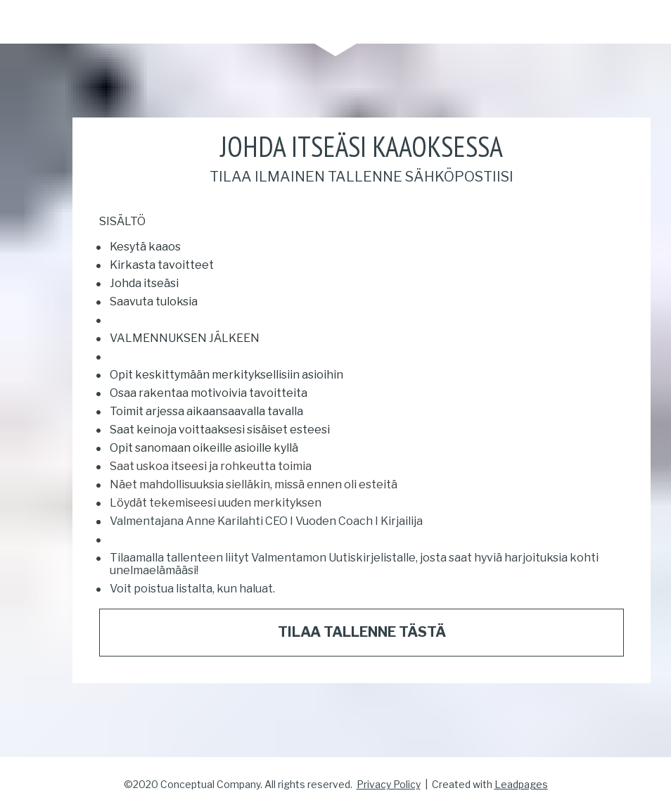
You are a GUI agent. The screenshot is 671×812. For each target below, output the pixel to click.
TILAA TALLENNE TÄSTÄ (362, 632)
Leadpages (521, 784)
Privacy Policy (389, 784)
